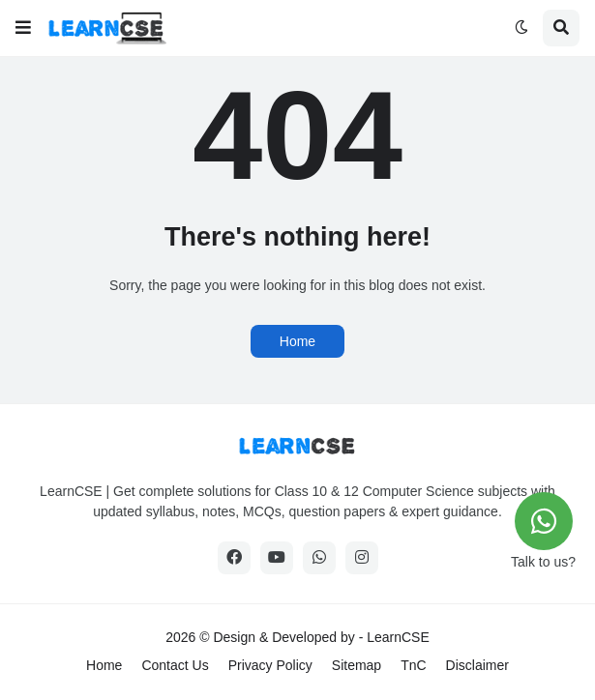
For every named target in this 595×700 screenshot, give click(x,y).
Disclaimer (477, 665)
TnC (413, 665)
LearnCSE (398, 637)
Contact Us (175, 665)
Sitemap (357, 665)
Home (297, 341)
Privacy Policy (270, 665)
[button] (23, 28)
